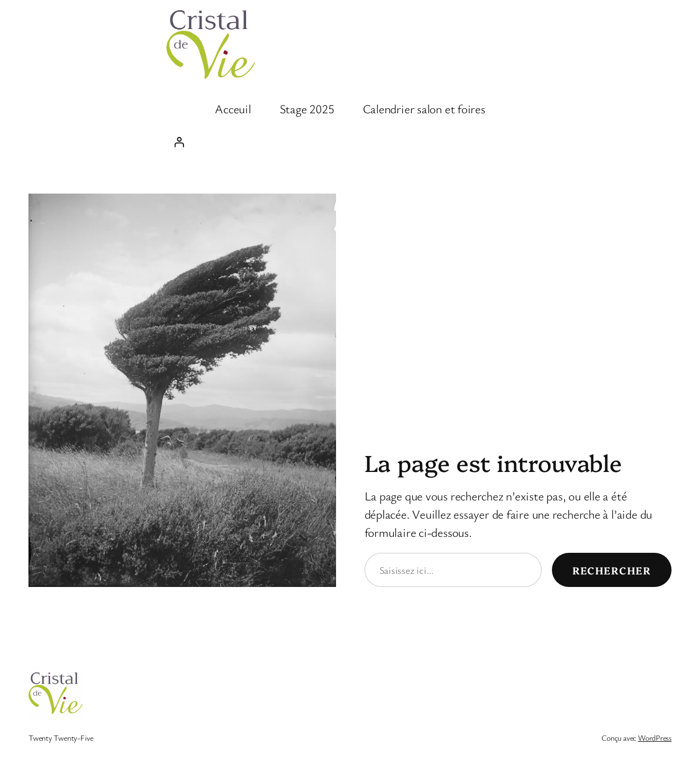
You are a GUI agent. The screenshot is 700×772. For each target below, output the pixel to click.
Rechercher (612, 570)
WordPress (655, 738)
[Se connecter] (350, 142)
